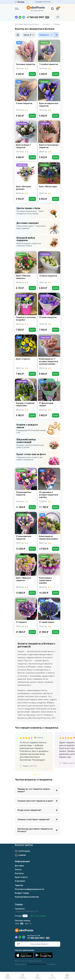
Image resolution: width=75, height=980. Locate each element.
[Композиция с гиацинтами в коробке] (49, 571)
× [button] (57, 35)
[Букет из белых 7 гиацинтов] (26, 137)
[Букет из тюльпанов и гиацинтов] (49, 137)
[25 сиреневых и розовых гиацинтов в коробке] (49, 486)
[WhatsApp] (20, 937)
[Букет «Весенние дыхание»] (26, 179)
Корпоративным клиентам (27, 897)
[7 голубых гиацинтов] (49, 55)
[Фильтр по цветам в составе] (48, 35)
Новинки (22, 855)
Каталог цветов (24, 845)
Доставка (19, 866)
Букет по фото (21, 877)
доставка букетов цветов (37, 964)
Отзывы (21, 916)
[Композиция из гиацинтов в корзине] (49, 529)
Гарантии (19, 885)
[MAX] (16, 937)
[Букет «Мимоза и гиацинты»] (26, 571)
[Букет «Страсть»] (26, 352)
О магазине (20, 881)
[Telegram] (24, 937)
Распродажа (24, 851)
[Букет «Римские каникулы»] (26, 268)
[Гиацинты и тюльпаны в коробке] (26, 309)
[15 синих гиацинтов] (49, 309)
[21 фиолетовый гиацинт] (49, 395)
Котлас (21, 2)
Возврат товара (22, 893)
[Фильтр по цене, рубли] (29, 35)
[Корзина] (57, 9)
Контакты (19, 873)
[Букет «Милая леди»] (49, 179)
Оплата (18, 870)
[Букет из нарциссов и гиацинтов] (49, 96)
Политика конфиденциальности (29, 889)
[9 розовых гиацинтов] (26, 55)
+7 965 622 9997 (35, 17)
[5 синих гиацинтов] (26, 96)
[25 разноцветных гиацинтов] (26, 486)
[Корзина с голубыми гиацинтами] (26, 395)
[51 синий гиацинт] (49, 613)
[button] (31, 2)
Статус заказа (40, 916)
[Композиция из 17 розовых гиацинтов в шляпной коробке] (49, 352)
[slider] (26, 738)
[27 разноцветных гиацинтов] (26, 529)
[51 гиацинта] (26, 613)
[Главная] (8, 976)
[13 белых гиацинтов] (49, 268)
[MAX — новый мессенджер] (16, 17)
